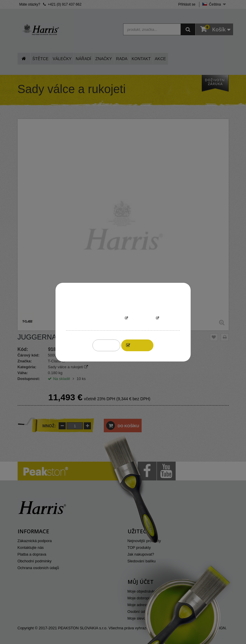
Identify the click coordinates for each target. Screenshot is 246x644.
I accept (141, 345)
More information (105, 318)
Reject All (107, 345)
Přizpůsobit (142, 318)
